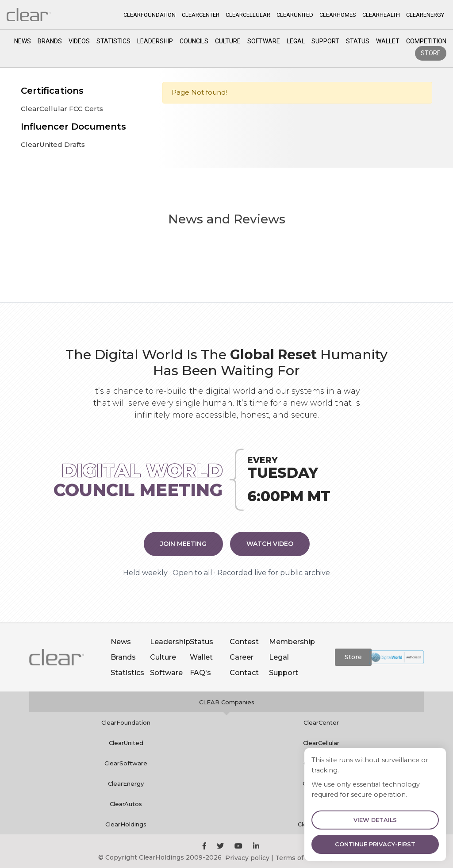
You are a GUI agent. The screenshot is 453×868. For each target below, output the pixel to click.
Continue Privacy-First (375, 844)
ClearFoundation (126, 722)
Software (264, 41)
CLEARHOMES (338, 15)
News (23, 41)
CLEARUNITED (295, 15)
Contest (244, 642)
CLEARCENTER (201, 15)
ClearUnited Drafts (53, 144)
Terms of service (302, 858)
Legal (296, 41)
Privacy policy (247, 858)
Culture (228, 41)
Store (431, 53)
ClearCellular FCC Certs (62, 109)
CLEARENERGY (425, 15)
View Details (375, 820)
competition (426, 41)
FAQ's (200, 673)
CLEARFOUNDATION (150, 15)
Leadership (155, 41)
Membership (292, 642)
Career (242, 657)
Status (358, 41)
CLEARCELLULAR (248, 15)
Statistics (113, 41)
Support (325, 41)
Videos (79, 41)
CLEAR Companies (227, 702)
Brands (50, 41)
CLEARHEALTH (381, 15)
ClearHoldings (126, 824)
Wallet (388, 41)
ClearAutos (126, 804)
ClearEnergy (126, 784)
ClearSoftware (126, 763)
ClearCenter (321, 722)
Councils (194, 41)
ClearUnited (126, 743)
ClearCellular (321, 743)
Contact (244, 673)
